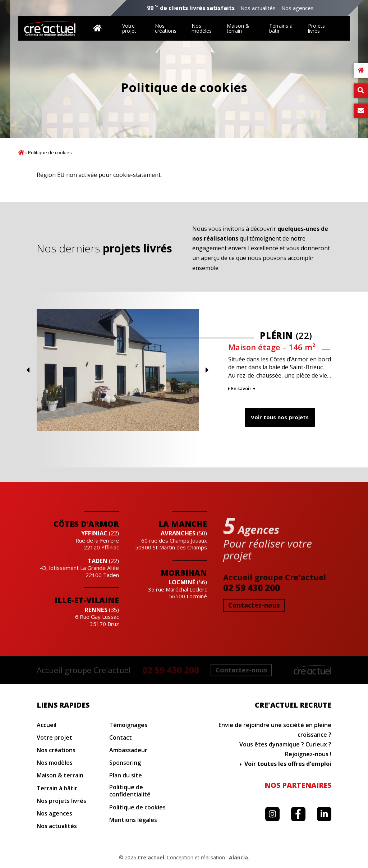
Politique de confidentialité (130, 791)
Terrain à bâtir (57, 788)
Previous (279, 370)
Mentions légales (133, 820)
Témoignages (128, 725)
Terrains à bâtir (281, 28)
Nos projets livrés (61, 801)
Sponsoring (125, 763)
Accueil (21, 152)
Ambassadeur (128, 750)
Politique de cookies (137, 807)
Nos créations (166, 28)
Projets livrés (316, 28)
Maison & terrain (238, 28)
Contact (121, 738)
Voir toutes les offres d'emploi (288, 764)
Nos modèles (202, 28)
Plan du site (126, 775)
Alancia (238, 857)
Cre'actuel (151, 857)
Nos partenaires (298, 785)
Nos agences (298, 8)
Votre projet (129, 28)
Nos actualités (258, 8)
